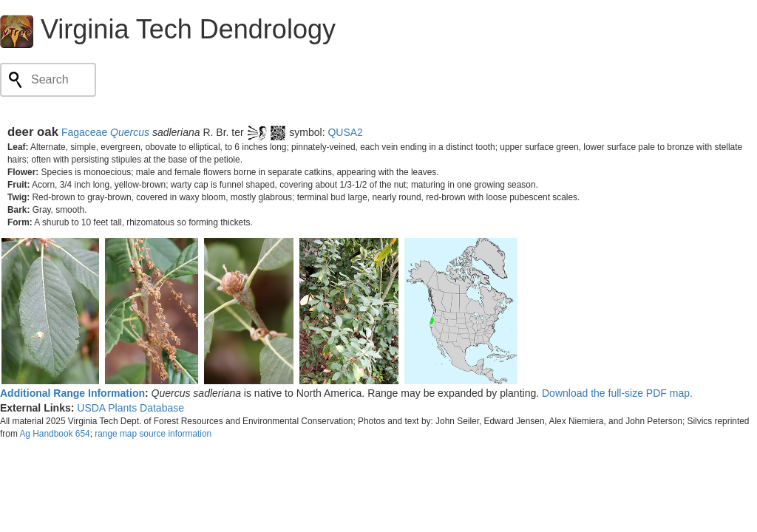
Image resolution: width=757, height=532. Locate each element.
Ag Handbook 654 (54, 434)
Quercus (130, 132)
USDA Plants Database (130, 408)
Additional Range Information (72, 393)
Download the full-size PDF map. (617, 393)
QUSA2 (345, 132)
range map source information (153, 434)
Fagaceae (84, 132)
